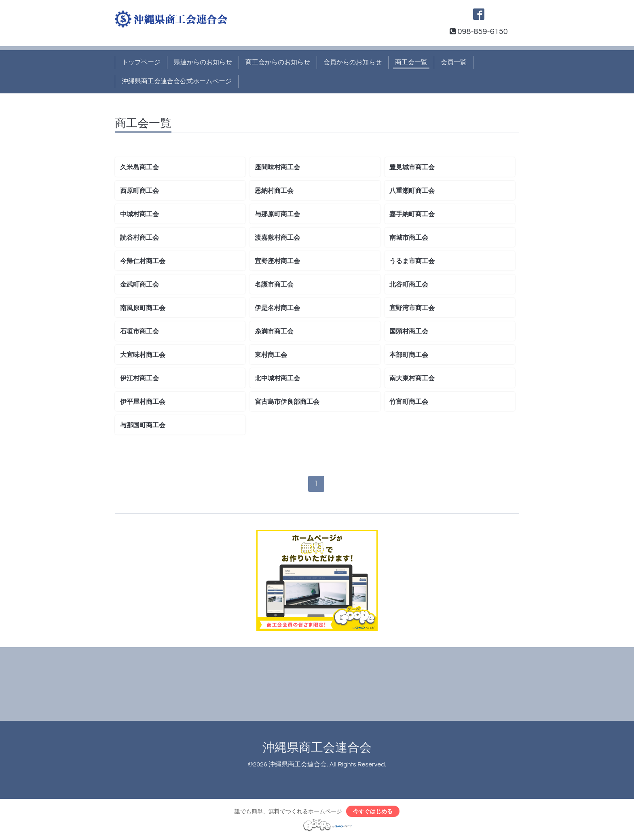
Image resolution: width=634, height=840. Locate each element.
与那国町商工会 (143, 425)
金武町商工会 (139, 285)
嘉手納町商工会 (412, 214)
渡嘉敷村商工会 (277, 238)
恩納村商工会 (274, 191)
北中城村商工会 (277, 378)
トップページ (141, 62)
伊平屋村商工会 (143, 402)
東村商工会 (271, 355)
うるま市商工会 (412, 261)
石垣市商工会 (139, 331)
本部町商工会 (409, 355)
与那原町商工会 (277, 214)
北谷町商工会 (409, 285)
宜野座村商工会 (277, 261)
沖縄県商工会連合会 (317, 748)
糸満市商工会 (274, 331)
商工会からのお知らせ (278, 62)
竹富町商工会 (409, 402)
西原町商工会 (139, 191)
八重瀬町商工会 (412, 191)
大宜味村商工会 (143, 355)
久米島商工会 (139, 167)
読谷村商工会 (139, 238)
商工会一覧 (411, 62)
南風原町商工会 (143, 308)
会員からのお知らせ (353, 62)
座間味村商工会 (277, 167)
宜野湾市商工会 (412, 308)
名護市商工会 (274, 285)
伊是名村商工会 (277, 308)
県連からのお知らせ (203, 62)
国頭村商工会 (409, 331)
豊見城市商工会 (412, 167)
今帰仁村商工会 (143, 261)
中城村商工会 (139, 214)
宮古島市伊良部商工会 (287, 402)
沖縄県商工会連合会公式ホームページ (177, 81)
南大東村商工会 (412, 378)
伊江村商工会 (139, 378)
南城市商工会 (409, 238)
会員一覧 (454, 62)
